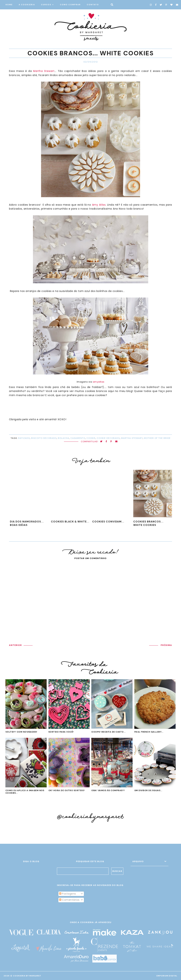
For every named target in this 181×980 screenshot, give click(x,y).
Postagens (68, 894)
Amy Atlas (99, 205)
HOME (9, 5)
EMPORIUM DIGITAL (167, 976)
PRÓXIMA (166, 645)
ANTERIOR (15, 645)
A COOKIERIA (27, 5)
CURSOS (46, 5)
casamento (78, 438)
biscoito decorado (44, 438)
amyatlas (99, 382)
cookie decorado (108, 438)
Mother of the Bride (157, 438)
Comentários (69, 900)
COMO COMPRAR (70, 5)
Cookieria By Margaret (27, 976)
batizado (24, 438)
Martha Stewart (44, 71)
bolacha (63, 438)
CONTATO (93, 5)
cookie (91, 438)
